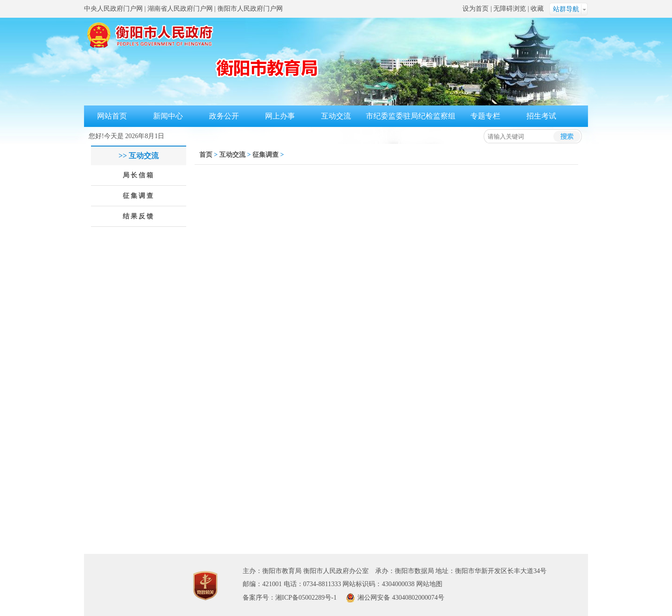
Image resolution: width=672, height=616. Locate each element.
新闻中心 (168, 116)
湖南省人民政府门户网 (180, 9)
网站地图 (429, 584)
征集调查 (139, 196)
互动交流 (336, 116)
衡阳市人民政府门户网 (250, 9)
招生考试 (541, 116)
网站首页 (112, 116)
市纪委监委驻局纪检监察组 (411, 116)
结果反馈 (139, 216)
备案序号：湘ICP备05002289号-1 (290, 598)
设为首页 (476, 9)
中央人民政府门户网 (113, 9)
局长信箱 (139, 175)
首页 (206, 155)
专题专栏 (485, 116)
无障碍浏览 (510, 9)
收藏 (537, 9)
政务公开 (224, 116)
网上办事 (280, 116)
